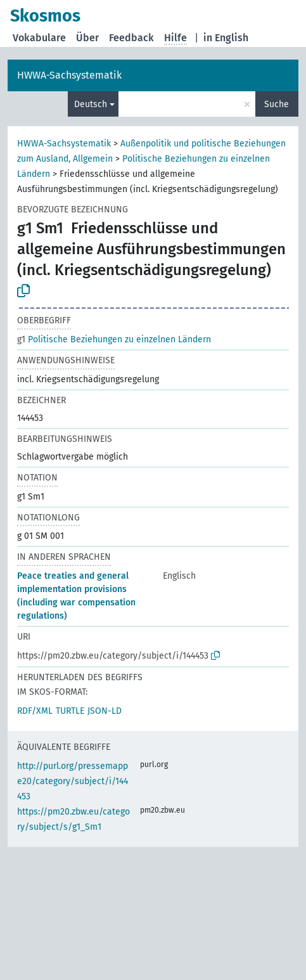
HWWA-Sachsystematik (69, 75)
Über (87, 38)
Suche (277, 104)
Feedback (131, 38)
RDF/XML (35, 711)
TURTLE (70, 711)
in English (226, 38)
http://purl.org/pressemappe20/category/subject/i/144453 (73, 781)
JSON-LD (105, 711)
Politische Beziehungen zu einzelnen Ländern (114, 339)
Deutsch (91, 104)
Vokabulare (39, 38)
